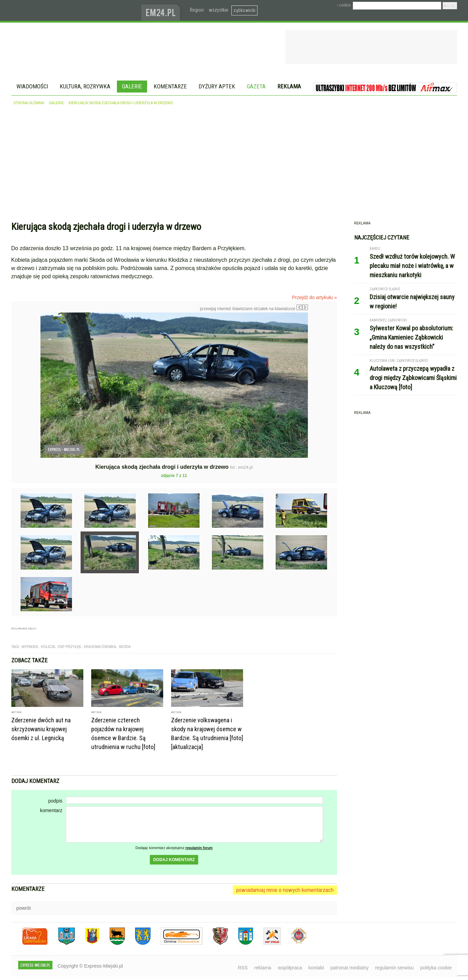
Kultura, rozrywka (85, 86)
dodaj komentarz (174, 860)
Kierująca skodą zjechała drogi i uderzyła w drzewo (121, 103)
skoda (125, 647)
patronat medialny (350, 968)
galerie (56, 103)
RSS (243, 968)
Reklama (289, 86)
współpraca (290, 968)
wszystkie (219, 10)
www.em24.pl (162, 10)
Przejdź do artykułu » (315, 297)
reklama (263, 968)
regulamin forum (199, 848)
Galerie (132, 86)
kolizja (48, 647)
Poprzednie (26, 378)
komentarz (51, 810)
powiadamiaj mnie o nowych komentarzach (285, 890)
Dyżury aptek (217, 86)
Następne (322, 361)
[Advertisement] (234, 165)
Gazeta (256, 86)
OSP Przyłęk (69, 647)
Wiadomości (32, 86)
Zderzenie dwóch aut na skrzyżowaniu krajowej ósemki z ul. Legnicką (41, 729)
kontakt (316, 968)
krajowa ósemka (100, 647)
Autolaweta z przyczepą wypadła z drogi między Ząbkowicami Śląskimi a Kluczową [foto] (413, 378)
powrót (24, 908)
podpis (55, 801)
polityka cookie (436, 968)
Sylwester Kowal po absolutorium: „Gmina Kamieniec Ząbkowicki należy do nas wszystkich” (411, 337)
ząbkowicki (244, 10)
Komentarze (170, 86)
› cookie (344, 5)
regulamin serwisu (394, 968)
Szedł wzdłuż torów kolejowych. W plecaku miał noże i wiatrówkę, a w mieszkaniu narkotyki (412, 266)
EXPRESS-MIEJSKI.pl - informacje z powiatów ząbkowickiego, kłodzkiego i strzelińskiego (76, 11)
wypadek (30, 647)
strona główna (29, 103)
